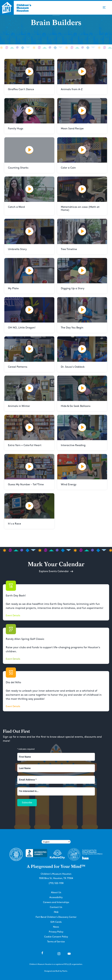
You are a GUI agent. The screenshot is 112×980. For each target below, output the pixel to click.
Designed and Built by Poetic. (56, 971)
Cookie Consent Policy (56, 937)
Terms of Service (56, 942)
